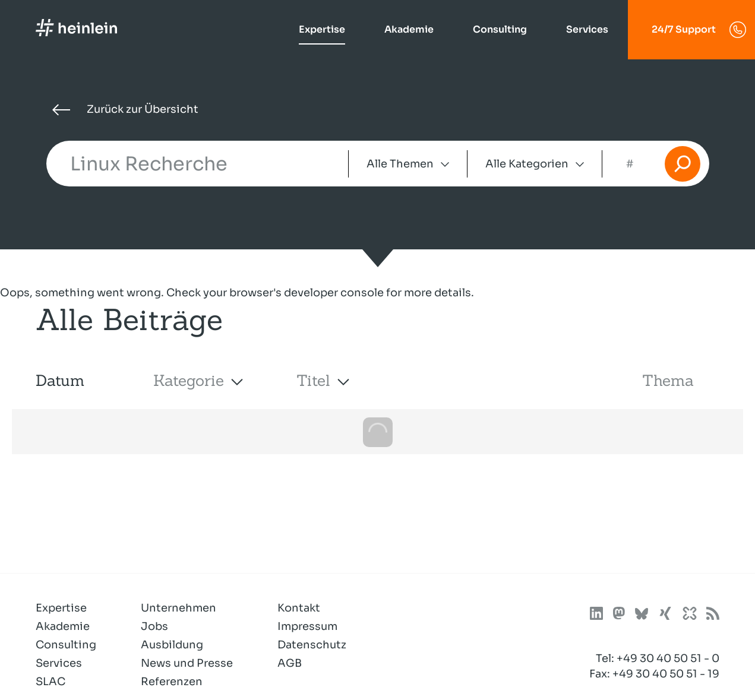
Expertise (322, 29)
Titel (313, 380)
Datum (60, 380)
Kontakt (299, 608)
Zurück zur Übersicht (125, 109)
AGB (290, 663)
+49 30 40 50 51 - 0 (668, 658)
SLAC (50, 682)
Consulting (500, 29)
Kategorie (189, 380)
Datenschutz (312, 645)
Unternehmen (179, 608)
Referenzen (172, 682)
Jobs (154, 626)
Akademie (409, 29)
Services (587, 29)
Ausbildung (172, 645)
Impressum (307, 626)
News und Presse (187, 663)
